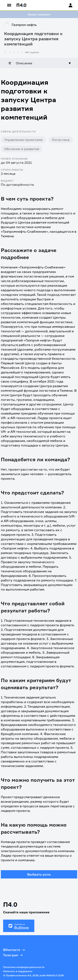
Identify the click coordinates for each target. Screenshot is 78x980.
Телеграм (13, 955)
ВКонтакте (14, 950)
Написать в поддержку (18, 971)
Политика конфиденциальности (24, 967)
